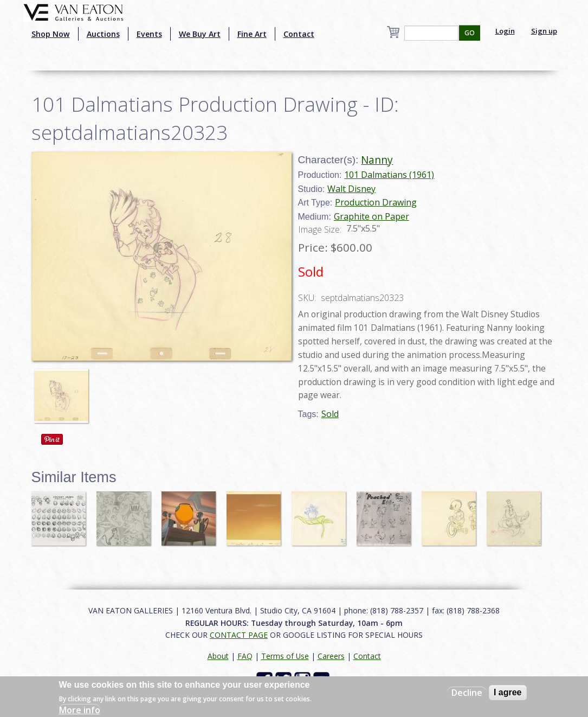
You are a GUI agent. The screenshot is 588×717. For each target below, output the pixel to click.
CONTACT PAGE (239, 635)
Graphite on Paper (371, 216)
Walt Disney (351, 189)
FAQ (245, 656)
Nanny (377, 160)
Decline (467, 693)
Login (505, 31)
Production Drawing (376, 202)
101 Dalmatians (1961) (389, 175)
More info (80, 710)
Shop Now (51, 34)
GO (470, 33)
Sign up (544, 31)
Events (149, 34)
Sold (330, 414)
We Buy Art (200, 34)
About (218, 656)
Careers (331, 656)
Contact (299, 34)
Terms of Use (285, 656)
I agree (508, 692)
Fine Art (252, 34)
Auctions (103, 34)
